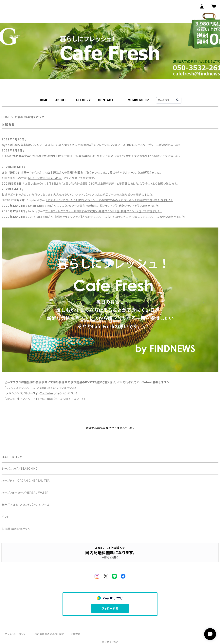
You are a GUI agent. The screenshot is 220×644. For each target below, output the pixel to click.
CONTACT (106, 100)
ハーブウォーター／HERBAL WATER (25, 493)
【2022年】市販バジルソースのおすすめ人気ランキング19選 (49, 145)
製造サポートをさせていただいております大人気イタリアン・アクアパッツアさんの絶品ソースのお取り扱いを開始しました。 (78, 195)
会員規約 (75, 634)
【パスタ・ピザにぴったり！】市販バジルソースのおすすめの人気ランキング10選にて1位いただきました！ (109, 200)
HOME (43, 100)
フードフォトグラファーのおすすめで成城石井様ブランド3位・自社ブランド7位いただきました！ (104, 211)
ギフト (5, 517)
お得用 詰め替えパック (16, 529)
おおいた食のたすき (127, 156)
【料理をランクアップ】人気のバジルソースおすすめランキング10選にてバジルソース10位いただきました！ (120, 217)
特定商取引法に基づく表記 (49, 634)
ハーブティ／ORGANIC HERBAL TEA (26, 481)
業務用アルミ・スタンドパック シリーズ (25, 505)
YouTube (46, 388)
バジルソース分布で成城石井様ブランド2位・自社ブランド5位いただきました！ (111, 206)
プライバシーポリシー (16, 634)
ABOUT (61, 100)
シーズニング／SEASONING (20, 469)
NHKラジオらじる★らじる (45, 178)
